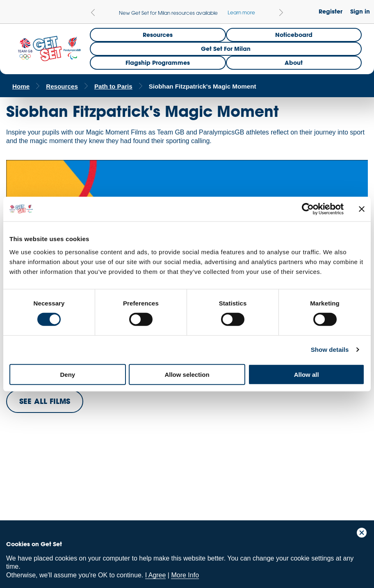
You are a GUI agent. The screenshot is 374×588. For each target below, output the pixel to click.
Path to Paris (113, 86)
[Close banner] (362, 209)
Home (21, 86)
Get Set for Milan (226, 49)
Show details (330, 350)
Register (331, 11)
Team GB (23, 486)
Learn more (241, 12)
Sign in (360, 11)
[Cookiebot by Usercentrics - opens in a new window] (308, 209)
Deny (67, 374)
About (294, 63)
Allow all (307, 374)
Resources (158, 35)
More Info (185, 575)
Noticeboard (294, 35)
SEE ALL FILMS (45, 401)
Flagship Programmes (158, 63)
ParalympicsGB (65, 484)
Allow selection (187, 374)
